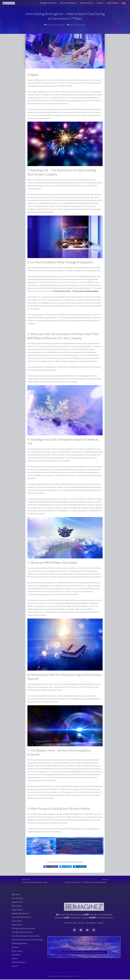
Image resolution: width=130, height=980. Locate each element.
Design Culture (17, 910)
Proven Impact (17, 951)
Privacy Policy (77, 977)
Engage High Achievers (20, 914)
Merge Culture (17, 925)
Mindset (61, 25)
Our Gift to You (17, 899)
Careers (15, 959)
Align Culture (17, 906)
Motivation (81, 25)
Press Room (16, 955)
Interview (73, 25)
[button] (51, 867)
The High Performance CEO (22, 933)
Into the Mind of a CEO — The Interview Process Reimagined (77, 291)
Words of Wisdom (113, 3)
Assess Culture (17, 903)
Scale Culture (17, 921)
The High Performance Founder (23, 929)
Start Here (15, 895)
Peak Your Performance (69, 3)
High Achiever (52, 25)
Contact (15, 966)
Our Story (101, 3)
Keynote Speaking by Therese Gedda (25, 936)
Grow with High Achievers (21, 918)
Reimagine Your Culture (49, 3)
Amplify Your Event (87, 3)
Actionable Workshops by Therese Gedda (27, 940)
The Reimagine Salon (19, 944)
